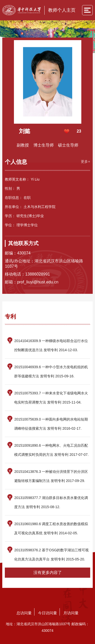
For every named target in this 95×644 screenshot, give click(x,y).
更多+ (85, 162)
